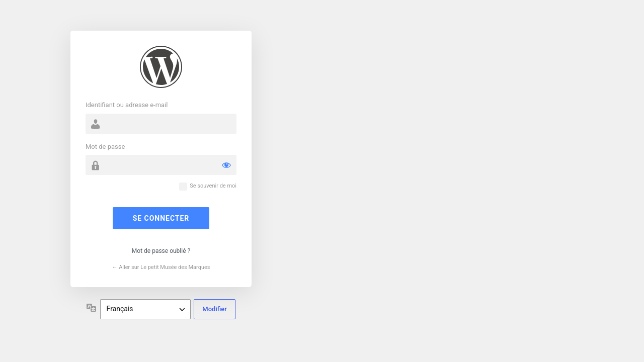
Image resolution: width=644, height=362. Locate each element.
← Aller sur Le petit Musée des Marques (161, 267)
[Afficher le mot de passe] (226, 165)
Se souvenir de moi (213, 186)
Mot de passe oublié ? (161, 251)
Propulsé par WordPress (161, 67)
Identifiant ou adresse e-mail (127, 105)
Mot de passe (105, 147)
